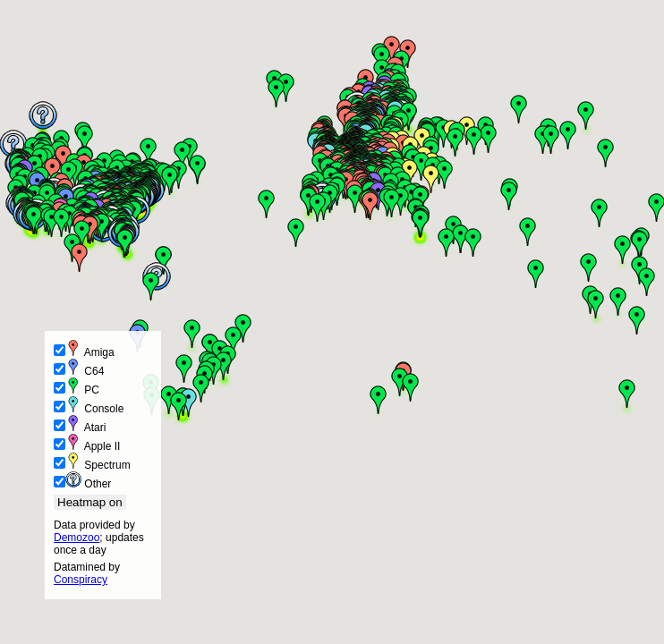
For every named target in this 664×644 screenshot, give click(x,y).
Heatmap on (90, 502)
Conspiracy (81, 580)
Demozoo (77, 538)
